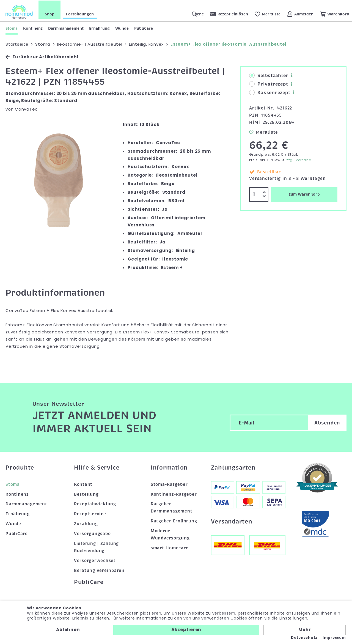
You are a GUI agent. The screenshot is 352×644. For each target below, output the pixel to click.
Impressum (334, 638)
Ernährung (99, 28)
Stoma (12, 28)
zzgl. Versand (299, 159)
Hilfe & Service (97, 467)
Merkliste (264, 131)
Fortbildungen (80, 13)
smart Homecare (170, 547)
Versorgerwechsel (95, 560)
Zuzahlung (86, 523)
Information (169, 467)
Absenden (327, 422)
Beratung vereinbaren (99, 570)
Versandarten (232, 521)
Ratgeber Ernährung (174, 520)
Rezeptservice (90, 513)
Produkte (20, 467)
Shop (50, 13)
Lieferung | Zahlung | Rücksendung (98, 547)
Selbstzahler (269, 75)
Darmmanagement (66, 28)
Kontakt (83, 484)
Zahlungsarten (233, 467)
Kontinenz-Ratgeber (174, 494)
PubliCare (144, 28)
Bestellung (86, 494)
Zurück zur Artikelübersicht (42, 56)
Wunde (122, 28)
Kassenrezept (270, 92)
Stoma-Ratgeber (169, 484)
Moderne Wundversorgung (170, 534)
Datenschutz (304, 638)
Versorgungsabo (92, 533)
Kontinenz (33, 28)
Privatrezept (269, 84)
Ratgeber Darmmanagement (172, 507)
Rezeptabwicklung (95, 503)
